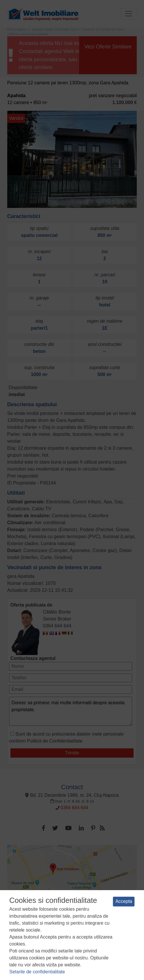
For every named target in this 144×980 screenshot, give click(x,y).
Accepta (124, 901)
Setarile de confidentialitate (37, 972)
